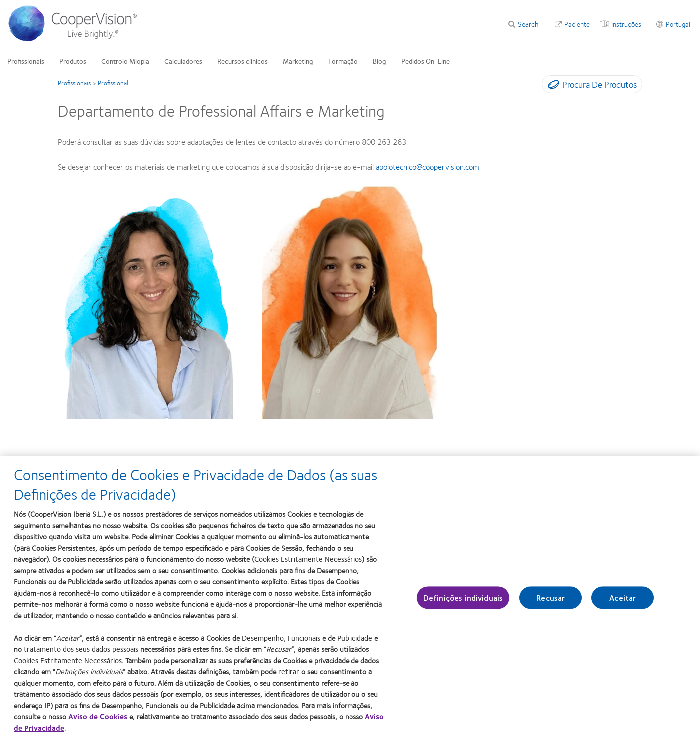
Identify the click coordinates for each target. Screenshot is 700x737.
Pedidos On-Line (426, 61)
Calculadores (183, 61)
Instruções (626, 24)
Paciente (577, 24)
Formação (343, 61)
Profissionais (26, 61)
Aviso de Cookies (98, 722)
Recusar (550, 602)
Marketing (298, 61)
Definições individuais (463, 602)
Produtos (73, 61)
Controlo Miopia (125, 61)
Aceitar (622, 602)
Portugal (678, 24)
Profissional (113, 83)
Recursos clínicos (242, 61)
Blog (380, 61)
